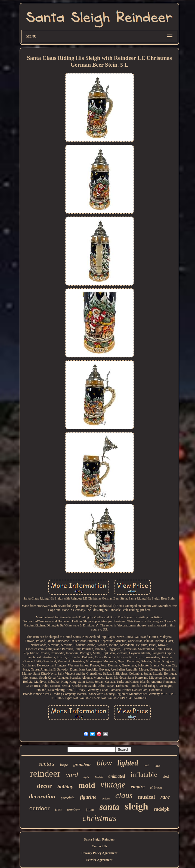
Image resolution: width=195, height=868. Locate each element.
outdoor (40, 808)
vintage (113, 785)
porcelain (68, 798)
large (64, 765)
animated (117, 776)
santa (109, 807)
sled (166, 776)
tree (58, 809)
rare (165, 797)
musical (146, 797)
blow (104, 763)
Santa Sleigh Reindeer (99, 839)
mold (87, 785)
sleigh (137, 806)
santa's (47, 764)
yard (72, 775)
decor (44, 786)
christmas (99, 818)
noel (146, 765)
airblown (156, 787)
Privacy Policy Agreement (99, 853)
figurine (88, 797)
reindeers (74, 810)
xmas (99, 776)
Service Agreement (99, 860)
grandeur (82, 764)
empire (138, 787)
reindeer (45, 773)
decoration (42, 796)
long (157, 766)
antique (106, 799)
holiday (65, 787)
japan (90, 810)
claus (124, 795)
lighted (128, 763)
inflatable (144, 775)
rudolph (162, 809)
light (86, 777)
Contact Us (99, 846)
